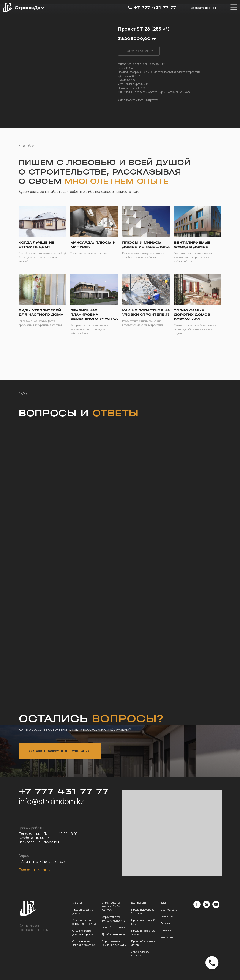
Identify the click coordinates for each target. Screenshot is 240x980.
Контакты (167, 937)
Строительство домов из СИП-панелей (111, 906)
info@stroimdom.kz (52, 801)
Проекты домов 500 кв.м (143, 922)
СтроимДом (30, 8)
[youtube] (216, 907)
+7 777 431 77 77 (155, 8)
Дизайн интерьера (113, 934)
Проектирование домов (83, 911)
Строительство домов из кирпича (83, 933)
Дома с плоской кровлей (140, 954)
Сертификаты (169, 910)
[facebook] (197, 907)
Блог (164, 903)
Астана (165, 923)
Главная (77, 903)
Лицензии (167, 916)
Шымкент (167, 930)
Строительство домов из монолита (114, 919)
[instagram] (206, 907)
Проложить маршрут (35, 870)
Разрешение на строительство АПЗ (84, 922)
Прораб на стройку (113, 927)
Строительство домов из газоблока (84, 943)
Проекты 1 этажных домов (143, 933)
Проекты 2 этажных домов (143, 943)
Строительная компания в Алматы (114, 943)
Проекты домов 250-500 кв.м (143, 911)
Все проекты (139, 903)
